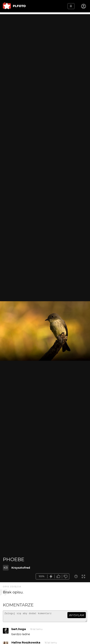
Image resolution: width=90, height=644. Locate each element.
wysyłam (77, 615)
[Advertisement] (45, 59)
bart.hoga (19, 631)
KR (6, 568)
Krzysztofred (21, 568)
